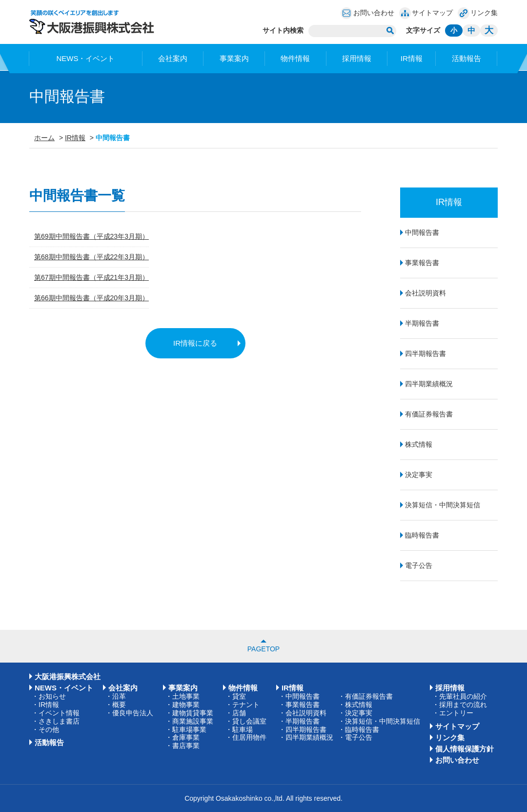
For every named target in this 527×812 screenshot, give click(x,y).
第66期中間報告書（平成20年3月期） (91, 298)
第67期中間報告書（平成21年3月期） (91, 277)
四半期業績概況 (429, 384)
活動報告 (466, 58)
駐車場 (243, 729)
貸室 (239, 696)
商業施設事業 (193, 721)
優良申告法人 (133, 713)
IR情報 (412, 58)
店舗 (239, 713)
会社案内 (173, 58)
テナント (246, 705)
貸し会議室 (249, 721)
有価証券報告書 (429, 414)
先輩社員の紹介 (463, 696)
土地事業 (186, 696)
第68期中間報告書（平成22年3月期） (91, 257)
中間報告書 (422, 232)
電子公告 (419, 565)
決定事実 (419, 475)
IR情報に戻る (195, 343)
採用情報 (357, 58)
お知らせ (52, 696)
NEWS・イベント (85, 58)
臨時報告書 (422, 535)
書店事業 (186, 746)
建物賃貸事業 (193, 713)
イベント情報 (59, 713)
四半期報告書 (426, 354)
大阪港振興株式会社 (68, 677)
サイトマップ (432, 13)
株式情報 (419, 444)
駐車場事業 (189, 729)
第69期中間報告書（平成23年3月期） (91, 236)
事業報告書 (422, 263)
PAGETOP (263, 649)
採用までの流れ (463, 705)
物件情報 (295, 58)
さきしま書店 (59, 721)
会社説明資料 (426, 293)
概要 (119, 705)
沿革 (119, 696)
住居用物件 (249, 737)
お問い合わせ (374, 13)
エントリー (456, 713)
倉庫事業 (186, 737)
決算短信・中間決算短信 (443, 505)
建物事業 (186, 705)
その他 (49, 729)
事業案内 (234, 58)
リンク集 (484, 13)
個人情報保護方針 (465, 749)
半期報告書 (422, 323)
